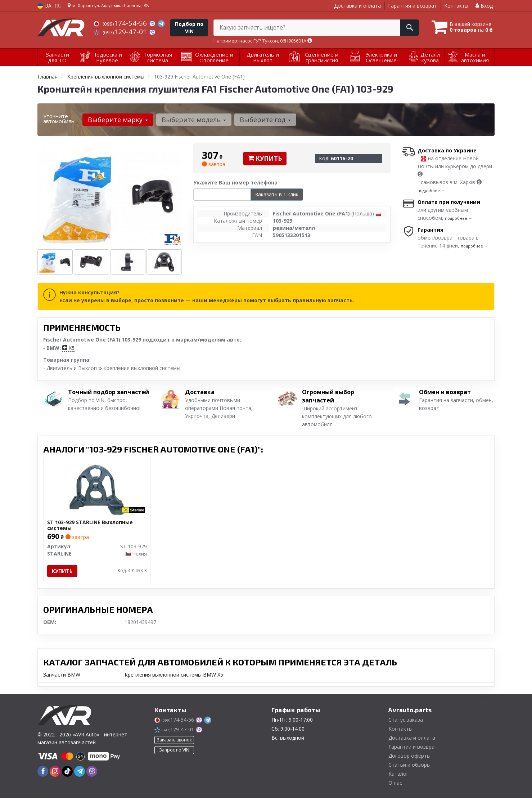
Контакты (456, 6)
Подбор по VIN (189, 28)
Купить (265, 158)
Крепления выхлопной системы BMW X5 (174, 675)
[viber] (92, 771)
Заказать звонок (174, 740)
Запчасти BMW (62, 675)
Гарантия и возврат (412, 6)
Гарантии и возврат (413, 747)
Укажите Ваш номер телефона (235, 182)
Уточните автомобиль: (59, 119)
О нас (395, 783)
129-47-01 (121, 32)
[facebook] (43, 771)
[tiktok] (67, 771)
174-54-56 (121, 23)
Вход (484, 6)
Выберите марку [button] (118, 120)
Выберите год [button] (265, 120)
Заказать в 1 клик (277, 194)
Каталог (398, 774)
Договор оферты (409, 756)
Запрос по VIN (174, 750)
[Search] (409, 28)
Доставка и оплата (357, 6)
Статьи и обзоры (409, 765)
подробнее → (431, 190)
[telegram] (80, 771)
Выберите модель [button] (194, 120)
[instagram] (55, 771)
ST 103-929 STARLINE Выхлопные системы (90, 525)
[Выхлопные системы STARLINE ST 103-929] (97, 489)
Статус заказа (406, 720)
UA (44, 6)
